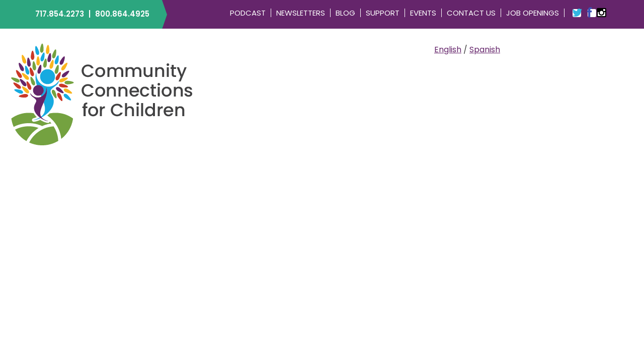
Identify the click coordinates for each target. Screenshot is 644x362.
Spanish (485, 50)
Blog (345, 13)
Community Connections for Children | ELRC (102, 94)
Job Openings (533, 13)
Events (423, 13)
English (448, 50)
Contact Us (471, 13)
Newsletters (301, 13)
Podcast (248, 13)
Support (383, 13)
